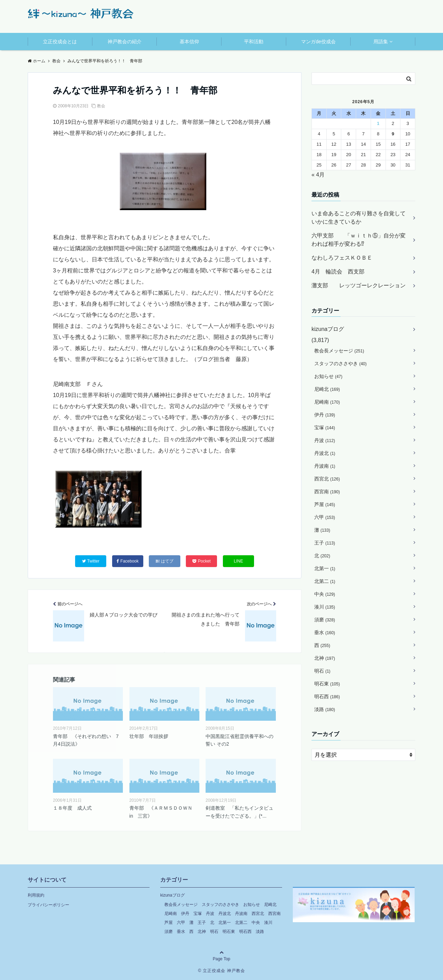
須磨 (325, 620)
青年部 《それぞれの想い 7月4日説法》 (86, 740)
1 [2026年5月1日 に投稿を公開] (378, 123)
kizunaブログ (328, 329)
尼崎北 (327, 389)
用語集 (381, 42)
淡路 (325, 709)
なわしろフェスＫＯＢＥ (342, 258)
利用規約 (36, 895)
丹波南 (325, 466)
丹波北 (325, 453)
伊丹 (325, 415)
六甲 (325, 517)
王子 (325, 543)
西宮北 (327, 479)
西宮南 (327, 492)
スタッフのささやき (340, 363)
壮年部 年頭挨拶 (149, 736)
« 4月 (318, 175)
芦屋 (325, 504)
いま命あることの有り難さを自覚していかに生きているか (359, 218)
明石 (322, 671)
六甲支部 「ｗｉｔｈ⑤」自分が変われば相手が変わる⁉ (359, 240)
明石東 (327, 684)
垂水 (325, 632)
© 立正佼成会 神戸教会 (221, 971)
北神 (325, 658)
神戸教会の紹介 (125, 42)
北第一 (325, 568)
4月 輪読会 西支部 (338, 272)
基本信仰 (189, 42)
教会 (101, 106)
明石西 (327, 696)
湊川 (325, 607)
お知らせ (328, 376)
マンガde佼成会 (318, 42)
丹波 (325, 440)
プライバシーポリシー (48, 905)
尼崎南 (327, 402)
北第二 (325, 581)
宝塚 (325, 428)
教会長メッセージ (339, 351)
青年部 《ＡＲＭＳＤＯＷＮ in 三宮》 (163, 812)
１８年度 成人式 (72, 808)
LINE (239, 561)
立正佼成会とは (60, 42)
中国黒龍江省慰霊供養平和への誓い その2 (239, 740)
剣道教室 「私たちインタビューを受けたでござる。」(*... (239, 812)
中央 (325, 594)
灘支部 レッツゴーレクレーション (359, 285)
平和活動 (254, 42)
